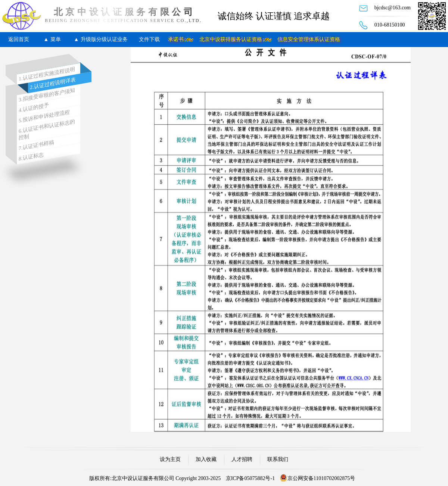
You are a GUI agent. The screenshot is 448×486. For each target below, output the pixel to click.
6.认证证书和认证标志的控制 (47, 130)
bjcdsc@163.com (393, 8)
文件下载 (149, 39)
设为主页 (170, 459)
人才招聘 (242, 459)
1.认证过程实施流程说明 (47, 74)
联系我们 (278, 459)
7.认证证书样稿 (36, 146)
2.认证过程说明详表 (53, 83)
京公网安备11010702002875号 (321, 478)
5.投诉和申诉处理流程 (44, 116)
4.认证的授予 (34, 108)
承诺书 (176, 39)
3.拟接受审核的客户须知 (47, 95)
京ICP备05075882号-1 (250, 478)
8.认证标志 (31, 157)
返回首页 (19, 39)
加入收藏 (206, 459)
